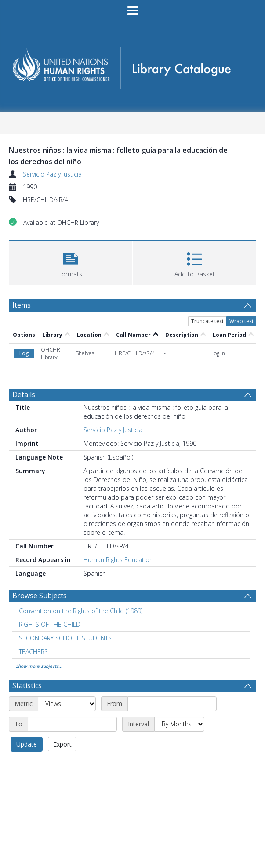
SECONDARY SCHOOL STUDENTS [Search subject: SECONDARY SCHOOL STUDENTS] (65, 638)
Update (27, 744)
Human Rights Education (118, 560)
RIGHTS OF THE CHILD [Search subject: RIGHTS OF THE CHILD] (50, 624)
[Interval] (179, 724)
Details (24, 394)
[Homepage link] (132, 65)
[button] (71, 262)
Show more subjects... (39, 666)
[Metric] (67, 704)
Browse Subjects (40, 596)
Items (22, 305)
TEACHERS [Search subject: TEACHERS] (33, 652)
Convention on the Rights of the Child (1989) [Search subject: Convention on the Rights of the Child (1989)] (81, 611)
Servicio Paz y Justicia (52, 174)
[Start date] (172, 704)
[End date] (72, 724)
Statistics (27, 685)
